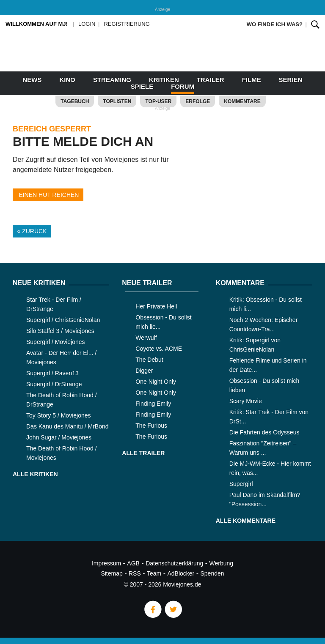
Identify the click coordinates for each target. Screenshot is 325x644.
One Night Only (156, 382)
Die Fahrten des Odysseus (264, 432)
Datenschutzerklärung (174, 563)
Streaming (112, 80)
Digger (144, 371)
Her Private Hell (156, 306)
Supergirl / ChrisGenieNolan (63, 320)
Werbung (222, 563)
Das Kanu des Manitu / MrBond (67, 426)
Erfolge (198, 101)
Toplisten (117, 101)
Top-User (158, 101)
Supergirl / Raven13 (52, 373)
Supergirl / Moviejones (56, 342)
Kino (67, 80)
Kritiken (164, 80)
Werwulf (146, 338)
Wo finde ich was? (275, 24)
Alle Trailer (143, 453)
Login (87, 24)
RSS (135, 573)
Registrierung (127, 24)
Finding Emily (153, 404)
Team (154, 573)
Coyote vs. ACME (159, 349)
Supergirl (241, 484)
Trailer (211, 80)
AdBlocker (181, 573)
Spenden (212, 573)
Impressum (106, 563)
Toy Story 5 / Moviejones (59, 415)
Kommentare (242, 101)
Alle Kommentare (246, 521)
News (32, 80)
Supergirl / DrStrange (54, 384)
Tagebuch (75, 101)
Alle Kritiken (35, 474)
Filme (252, 80)
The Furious (151, 426)
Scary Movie (246, 401)
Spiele (142, 86)
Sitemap (112, 573)
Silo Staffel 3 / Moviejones (60, 331)
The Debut (149, 360)
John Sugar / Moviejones (59, 437)
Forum (183, 86)
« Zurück (32, 231)
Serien (291, 80)
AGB (133, 563)
